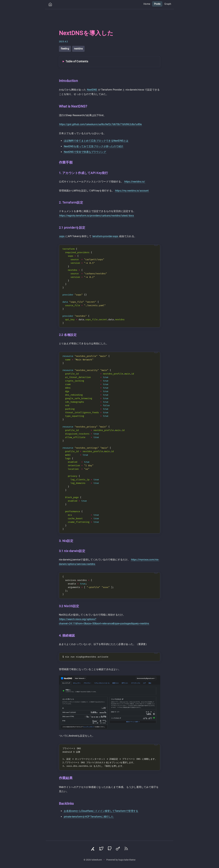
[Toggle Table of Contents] (110, 62)
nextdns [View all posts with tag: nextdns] (78, 49)
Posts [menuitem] (157, 4)
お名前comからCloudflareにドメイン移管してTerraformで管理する (101, 811)
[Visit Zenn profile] (93, 849)
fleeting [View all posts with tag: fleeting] (65, 49)
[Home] (50, 5)
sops (62, 236)
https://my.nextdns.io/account (132, 191)
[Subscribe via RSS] (126, 849)
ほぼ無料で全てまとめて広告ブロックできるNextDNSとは (96, 141)
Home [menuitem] (147, 4)
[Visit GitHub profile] (110, 849)
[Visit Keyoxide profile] (118, 849)
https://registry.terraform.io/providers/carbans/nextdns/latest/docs (97, 216)
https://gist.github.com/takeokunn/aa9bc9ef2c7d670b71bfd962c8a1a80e (101, 124)
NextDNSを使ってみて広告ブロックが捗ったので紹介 (94, 146)
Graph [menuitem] (168, 4)
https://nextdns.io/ (135, 182)
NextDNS (92, 90)
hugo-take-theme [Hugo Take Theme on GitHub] (127, 860)
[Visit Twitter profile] (101, 849)
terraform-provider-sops (105, 236)
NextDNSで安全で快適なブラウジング (85, 152)
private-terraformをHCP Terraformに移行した (89, 817)
